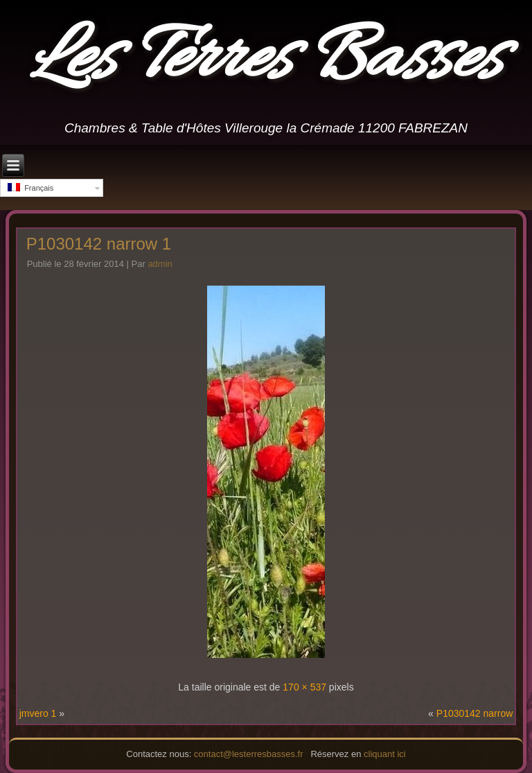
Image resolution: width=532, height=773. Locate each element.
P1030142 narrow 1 (99, 244)
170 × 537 (304, 687)
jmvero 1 (38, 713)
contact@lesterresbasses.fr (249, 754)
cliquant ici (385, 754)
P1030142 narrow (475, 713)
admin (160, 264)
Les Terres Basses (266, 60)
